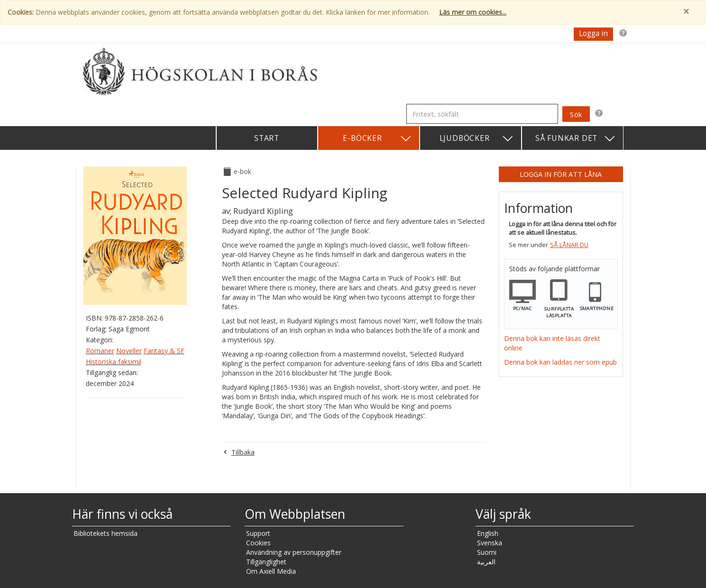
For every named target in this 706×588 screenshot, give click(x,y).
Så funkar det (576, 139)
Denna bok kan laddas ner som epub (560, 362)
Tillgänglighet (266, 562)
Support (258, 533)
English (488, 533)
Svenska (490, 543)
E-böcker (377, 139)
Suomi (487, 552)
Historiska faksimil (114, 362)
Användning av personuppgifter (294, 552)
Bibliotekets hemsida (105, 533)
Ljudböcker (477, 139)
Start (267, 138)
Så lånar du (569, 245)
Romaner (100, 351)
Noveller (129, 351)
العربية (486, 562)
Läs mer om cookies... (473, 12)
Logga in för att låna (561, 174)
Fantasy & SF (164, 351)
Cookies (258, 543)
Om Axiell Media (271, 571)
